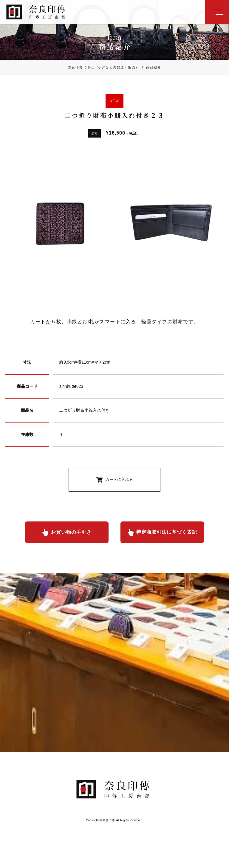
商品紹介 (150, 67)
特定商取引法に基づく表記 (167, 532)
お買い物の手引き (71, 532)
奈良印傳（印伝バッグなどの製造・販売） (103, 67)
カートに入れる (119, 479)
